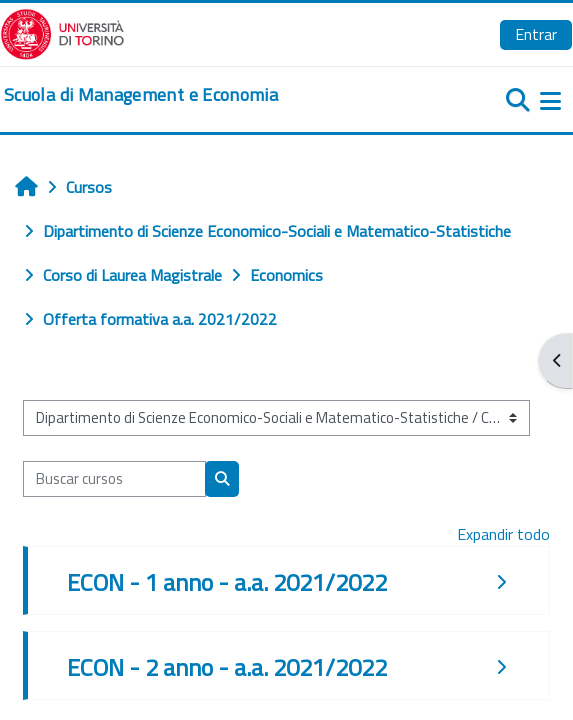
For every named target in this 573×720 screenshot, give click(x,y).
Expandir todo (503, 534)
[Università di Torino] (62, 32)
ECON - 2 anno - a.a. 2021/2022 (227, 667)
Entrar (536, 34)
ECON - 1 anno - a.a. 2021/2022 (227, 582)
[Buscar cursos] (114, 479)
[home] (141, 95)
